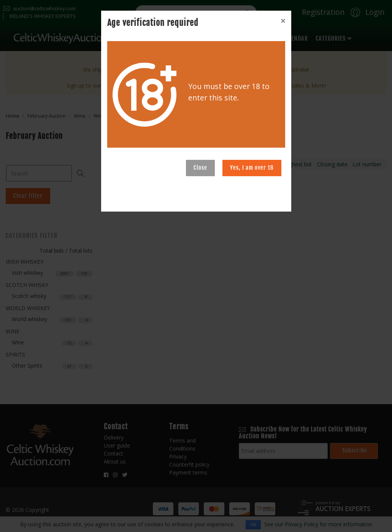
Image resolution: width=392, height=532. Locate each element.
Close (200, 168)
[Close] (283, 21)
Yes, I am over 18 (252, 168)
